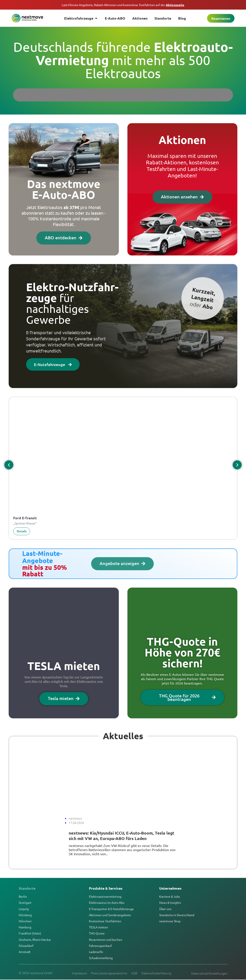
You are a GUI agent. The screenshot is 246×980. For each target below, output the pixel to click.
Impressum (79, 973)
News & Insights (170, 903)
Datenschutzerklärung (157, 973)
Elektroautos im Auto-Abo (107, 903)
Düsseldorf (26, 946)
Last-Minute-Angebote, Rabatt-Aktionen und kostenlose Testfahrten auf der (123, 5)
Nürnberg (25, 915)
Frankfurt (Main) (30, 934)
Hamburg (25, 927)
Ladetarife (96, 952)
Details (22, 531)
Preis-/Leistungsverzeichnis (109, 973)
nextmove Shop (170, 921)
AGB (135, 973)
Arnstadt (25, 952)
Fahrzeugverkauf (100, 946)
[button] (9, 465)
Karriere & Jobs (170, 897)
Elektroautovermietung (105, 897)
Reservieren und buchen (106, 940)
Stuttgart (25, 903)
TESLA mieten (99, 927)
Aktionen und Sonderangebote (110, 915)
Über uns (165, 909)
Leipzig (24, 909)
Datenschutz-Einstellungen (209, 973)
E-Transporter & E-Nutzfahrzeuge (111, 909)
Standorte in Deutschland (177, 915)
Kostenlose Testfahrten (105, 921)
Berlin (23, 897)
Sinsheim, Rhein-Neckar (35, 940)
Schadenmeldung (101, 958)
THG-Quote (97, 934)
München (25, 921)
